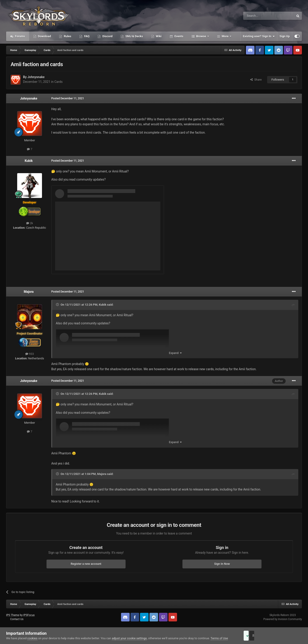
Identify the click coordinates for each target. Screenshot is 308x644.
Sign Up (285, 36)
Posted (68, 98)
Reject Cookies (286, 636)
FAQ (86, 36)
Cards (58, 82)
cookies (32, 638)
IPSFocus (29, 615)
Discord (107, 36)
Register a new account (86, 564)
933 (30, 354)
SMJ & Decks (134, 36)
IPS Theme (13, 615)
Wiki (158, 36)
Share (256, 80)
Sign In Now (222, 564)
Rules (67, 36)
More (225, 36)
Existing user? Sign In (259, 36)
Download (44, 36)
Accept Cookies (252, 636)
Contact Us (17, 619)
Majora (29, 292)
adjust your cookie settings (129, 638)
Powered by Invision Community (283, 619)
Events (178, 36)
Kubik (29, 161)
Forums (20, 36)
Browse (201, 36)
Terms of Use (219, 638)
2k (30, 223)
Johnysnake (36, 77)
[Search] (258, 16)
